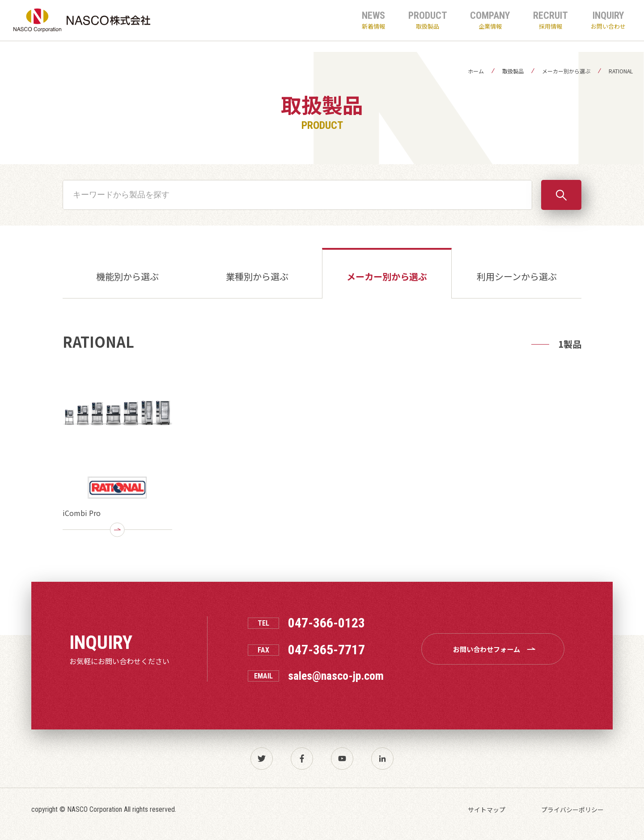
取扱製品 (513, 71)
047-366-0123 (326, 623)
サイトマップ (487, 810)
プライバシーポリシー (572, 810)
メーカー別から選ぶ (566, 71)
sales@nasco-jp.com (336, 676)
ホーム (476, 71)
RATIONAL (621, 71)
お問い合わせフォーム (496, 649)
